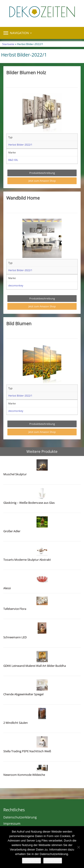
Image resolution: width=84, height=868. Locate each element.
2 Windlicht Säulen (16, 723)
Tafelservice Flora (15, 609)
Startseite (8, 44)
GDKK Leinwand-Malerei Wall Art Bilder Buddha (35, 666)
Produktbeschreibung (42, 173)
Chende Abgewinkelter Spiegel (23, 694)
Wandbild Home (23, 198)
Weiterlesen (53, 860)
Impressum (12, 823)
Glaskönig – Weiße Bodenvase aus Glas (29, 503)
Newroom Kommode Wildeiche (24, 775)
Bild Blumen (19, 323)
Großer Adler (12, 531)
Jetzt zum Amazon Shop (42, 181)
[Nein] (78, 847)
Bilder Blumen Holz (26, 72)
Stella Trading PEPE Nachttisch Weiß (27, 751)
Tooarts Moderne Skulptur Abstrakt (27, 560)
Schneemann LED (15, 637)
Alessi (7, 588)
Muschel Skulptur (15, 474)
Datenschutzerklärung (20, 817)
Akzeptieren (31, 860)
